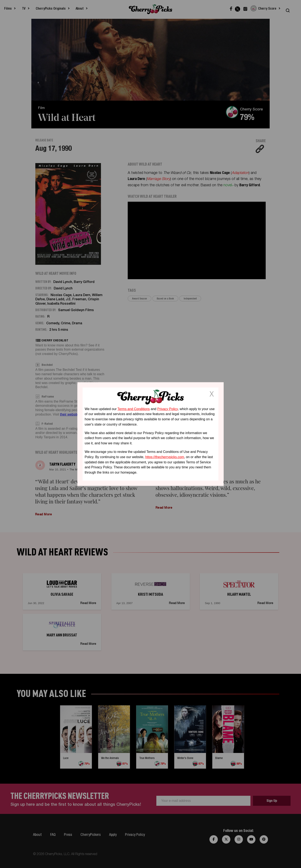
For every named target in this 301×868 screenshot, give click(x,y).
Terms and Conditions (134, 409)
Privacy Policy (167, 409)
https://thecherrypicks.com (165, 457)
